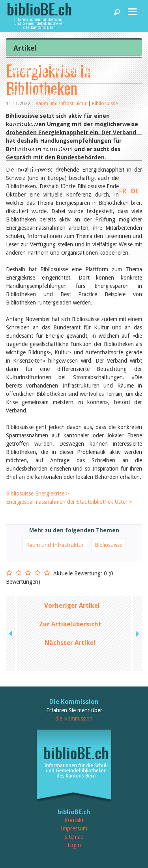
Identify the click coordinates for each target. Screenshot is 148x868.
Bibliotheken (33, 95)
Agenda (24, 120)
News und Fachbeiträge (53, 69)
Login (74, 845)
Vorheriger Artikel (72, 606)
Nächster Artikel (70, 643)
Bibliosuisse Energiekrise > (37, 494)
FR (123, 191)
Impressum (74, 828)
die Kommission (74, 719)
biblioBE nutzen (38, 172)
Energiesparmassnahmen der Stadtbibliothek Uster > (69, 502)
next (137, 634)
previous (11, 634)
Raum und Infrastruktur (55, 545)
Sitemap (74, 837)
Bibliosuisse (109, 545)
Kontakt (74, 820)
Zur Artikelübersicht (70, 624)
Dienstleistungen (41, 146)
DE (135, 191)
